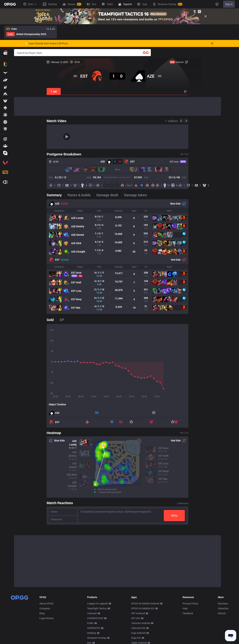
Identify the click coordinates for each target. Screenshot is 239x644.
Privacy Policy (190, 603)
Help (185, 608)
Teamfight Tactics (97, 608)
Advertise (223, 608)
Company (45, 608)
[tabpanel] (117, 257)
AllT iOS (136, 618)
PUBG (90, 623)
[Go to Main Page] (10, 4)
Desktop (92, 633)
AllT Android (138, 613)
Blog (42, 613)
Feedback (188, 613)
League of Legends (97, 603)
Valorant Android (141, 623)
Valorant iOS (138, 628)
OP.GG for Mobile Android (145, 603)
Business (223, 603)
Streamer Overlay (97, 638)
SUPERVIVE (94, 628)
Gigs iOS (136, 638)
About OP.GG (47, 603)
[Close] (206, 16)
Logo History (47, 618)
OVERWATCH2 (95, 618)
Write (207, 515)
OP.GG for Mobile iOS (143, 608)
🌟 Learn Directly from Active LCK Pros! (46, 43)
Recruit (222, 613)
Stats (30, 4)
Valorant (92, 613)
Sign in (229, 4)
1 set (21, 91)
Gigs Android (138, 633)
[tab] (23, 195)
